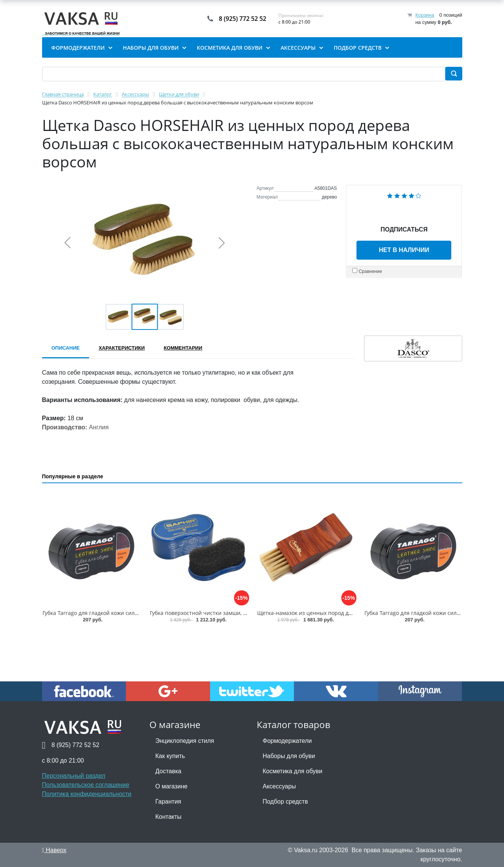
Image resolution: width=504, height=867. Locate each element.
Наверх (54, 850)
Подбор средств (285, 802)
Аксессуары (279, 786)
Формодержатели (287, 741)
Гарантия (168, 802)
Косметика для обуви (293, 771)
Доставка (169, 771)
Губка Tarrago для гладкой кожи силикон (417, 613)
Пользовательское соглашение (86, 785)
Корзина (425, 15)
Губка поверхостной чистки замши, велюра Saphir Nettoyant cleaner (239, 613)
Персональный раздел (74, 776)
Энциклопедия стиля (185, 741)
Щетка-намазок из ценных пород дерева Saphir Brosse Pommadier (344, 613)
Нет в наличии (404, 250)
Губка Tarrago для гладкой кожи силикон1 (96, 613)
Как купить (170, 756)
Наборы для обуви (289, 756)
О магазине (172, 786)
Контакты (169, 817)
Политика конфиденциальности (87, 794)
